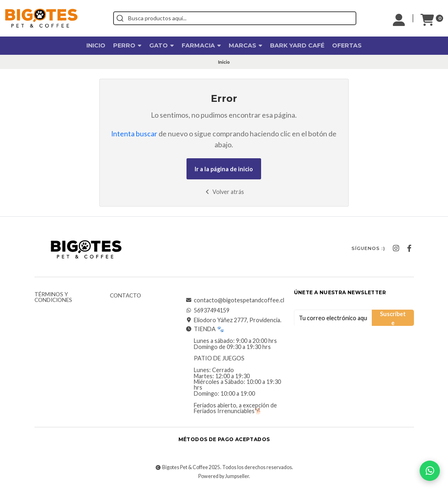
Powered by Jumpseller (224, 476)
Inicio (96, 45)
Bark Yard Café (297, 45)
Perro (127, 45)
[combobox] (235, 18)
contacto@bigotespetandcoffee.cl (235, 300)
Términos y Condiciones (53, 297)
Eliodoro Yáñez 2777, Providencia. (234, 320)
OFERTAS (347, 45)
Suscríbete (393, 318)
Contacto (125, 296)
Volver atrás (224, 192)
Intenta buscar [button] (134, 134)
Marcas (245, 45)
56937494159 (208, 310)
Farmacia (201, 45)
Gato (162, 45)
